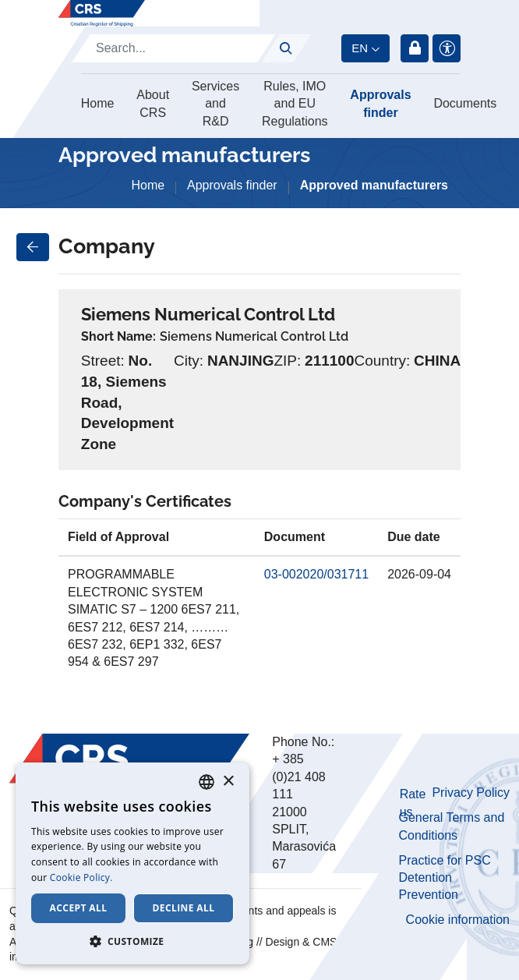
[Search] (174, 48)
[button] (132, 941)
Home (98, 103)
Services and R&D (215, 104)
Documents (465, 103)
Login (415, 48)
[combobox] (207, 782)
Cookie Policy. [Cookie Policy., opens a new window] (81, 877)
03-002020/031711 (316, 574)
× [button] (228, 782)
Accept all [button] (79, 908)
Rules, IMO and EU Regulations (295, 104)
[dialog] (132, 863)
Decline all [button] (184, 908)
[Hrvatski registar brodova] (102, 13)
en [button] (360, 48)
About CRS (153, 103)
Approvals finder (380, 103)
